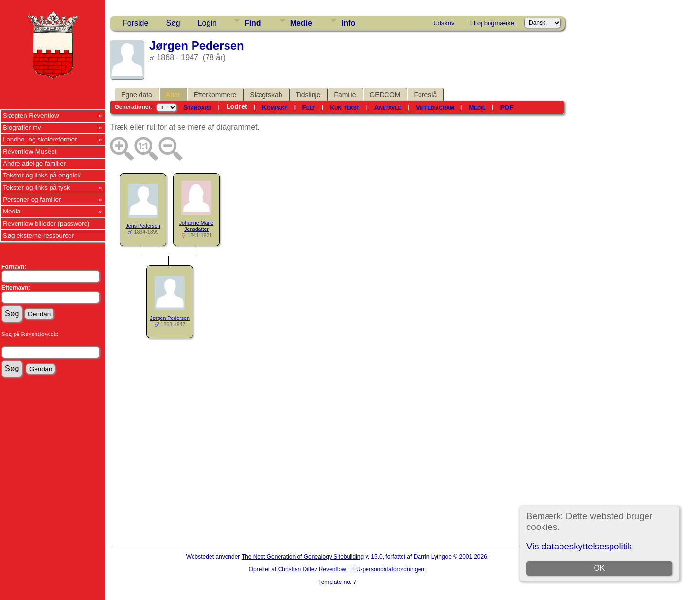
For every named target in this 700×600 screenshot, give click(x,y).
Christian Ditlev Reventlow (312, 569)
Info (348, 23)
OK (599, 568)
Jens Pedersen (143, 226)
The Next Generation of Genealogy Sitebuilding (303, 557)
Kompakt (275, 107)
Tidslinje (308, 95)
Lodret (237, 106)
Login (207, 23)
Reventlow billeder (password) (46, 223)
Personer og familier (32, 200)
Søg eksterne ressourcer (38, 236)
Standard (197, 107)
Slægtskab (266, 95)
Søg (173, 23)
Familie (345, 95)
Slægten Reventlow (31, 115)
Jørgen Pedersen (170, 318)
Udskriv (444, 23)
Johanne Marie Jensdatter (197, 226)
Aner (173, 95)
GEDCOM (385, 95)
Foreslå (425, 95)
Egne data (137, 95)
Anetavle (388, 107)
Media (12, 211)
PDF (507, 107)
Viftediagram (435, 107)
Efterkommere (215, 95)
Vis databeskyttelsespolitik (579, 546)
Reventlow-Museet (30, 151)
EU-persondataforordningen (388, 569)
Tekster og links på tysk (36, 187)
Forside (135, 23)
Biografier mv (22, 128)
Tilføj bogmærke (492, 23)
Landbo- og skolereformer (40, 139)
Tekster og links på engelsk (42, 175)
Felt (309, 107)
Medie (301, 23)
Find (253, 23)
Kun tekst (344, 107)
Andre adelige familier (34, 164)
